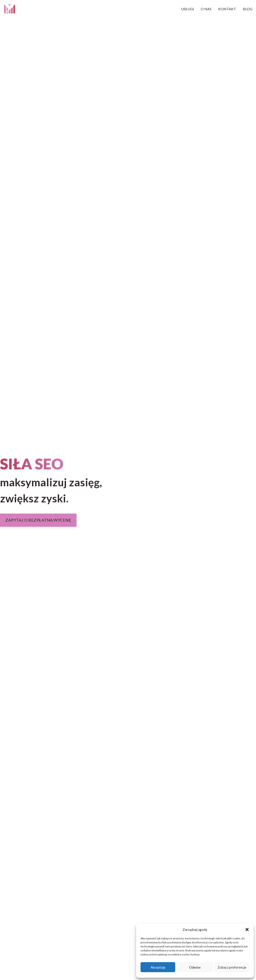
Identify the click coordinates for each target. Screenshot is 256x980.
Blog (248, 9)
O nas (206, 9)
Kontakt (227, 9)
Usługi (188, 9)
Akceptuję (158, 967)
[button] (247, 930)
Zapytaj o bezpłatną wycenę (38, 520)
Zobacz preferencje (232, 967)
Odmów (195, 967)
